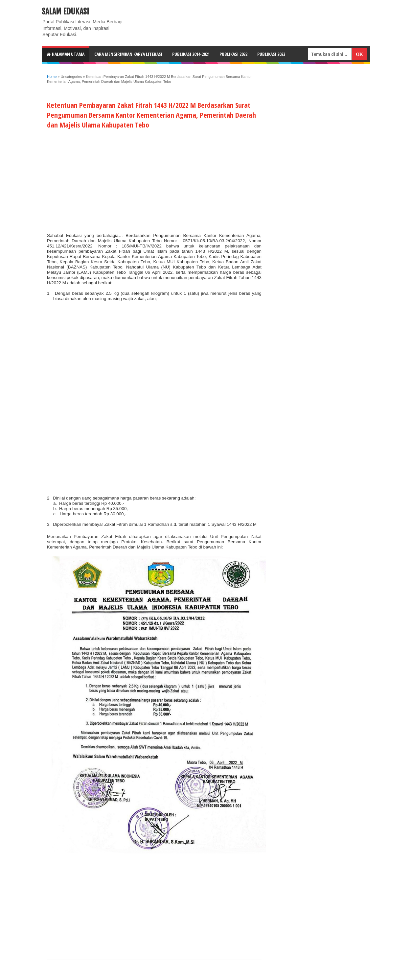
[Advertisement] (154, 180)
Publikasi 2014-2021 (191, 54)
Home (52, 77)
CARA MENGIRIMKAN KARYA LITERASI (128, 54)
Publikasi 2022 (233, 54)
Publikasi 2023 (271, 54)
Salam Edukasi (65, 12)
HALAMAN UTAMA (66, 54)
